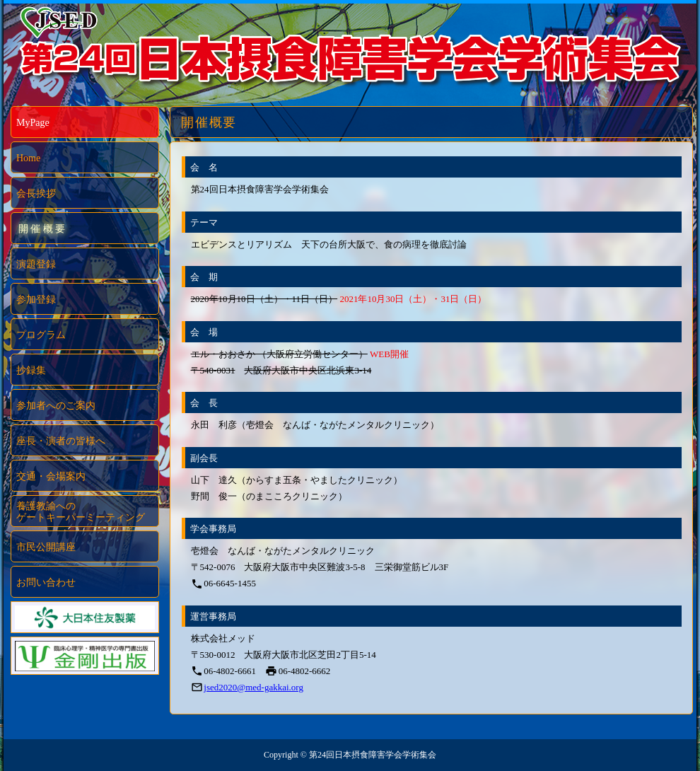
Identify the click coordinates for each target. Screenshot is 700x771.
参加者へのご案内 (56, 406)
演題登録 (36, 264)
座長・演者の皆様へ (61, 441)
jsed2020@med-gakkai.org (253, 687)
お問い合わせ (46, 582)
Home (28, 158)
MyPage (33, 123)
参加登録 (36, 300)
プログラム (41, 335)
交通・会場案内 (51, 476)
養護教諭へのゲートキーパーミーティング (81, 512)
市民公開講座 (46, 547)
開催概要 (43, 229)
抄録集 (31, 370)
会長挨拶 (36, 193)
